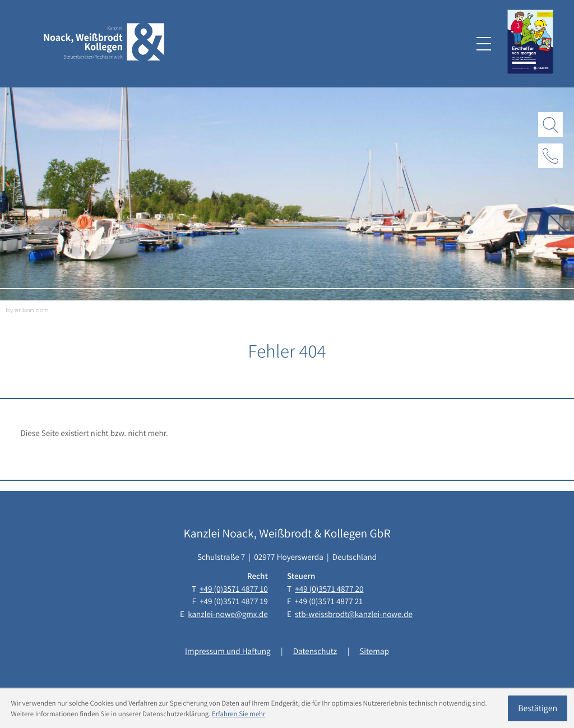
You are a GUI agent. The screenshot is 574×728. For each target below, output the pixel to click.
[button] (550, 156)
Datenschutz (315, 651)
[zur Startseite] (104, 44)
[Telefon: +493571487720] (329, 589)
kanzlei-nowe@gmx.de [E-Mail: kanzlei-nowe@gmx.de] (228, 614)
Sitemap (374, 651)
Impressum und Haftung (228, 651)
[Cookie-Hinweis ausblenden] (538, 708)
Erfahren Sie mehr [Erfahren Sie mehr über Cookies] (239, 714)
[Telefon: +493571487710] (234, 589)
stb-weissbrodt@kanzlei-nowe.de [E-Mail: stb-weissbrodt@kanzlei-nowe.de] (354, 614)
